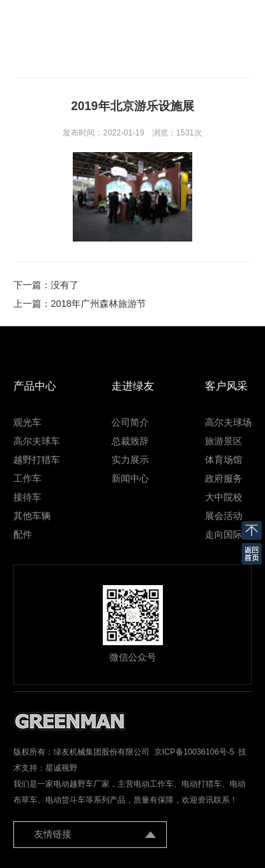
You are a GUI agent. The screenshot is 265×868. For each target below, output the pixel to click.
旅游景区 (224, 441)
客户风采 (226, 386)
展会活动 (224, 516)
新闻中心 (130, 478)
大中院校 (224, 497)
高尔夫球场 (228, 422)
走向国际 (224, 534)
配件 (23, 534)
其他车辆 (32, 516)
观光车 (27, 422)
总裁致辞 (130, 441)
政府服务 (224, 478)
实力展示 (130, 460)
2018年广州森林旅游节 (98, 304)
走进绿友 (133, 386)
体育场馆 (224, 460)
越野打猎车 (37, 460)
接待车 (27, 497)
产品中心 (35, 386)
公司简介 (130, 422)
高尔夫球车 (37, 441)
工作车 (27, 478)
